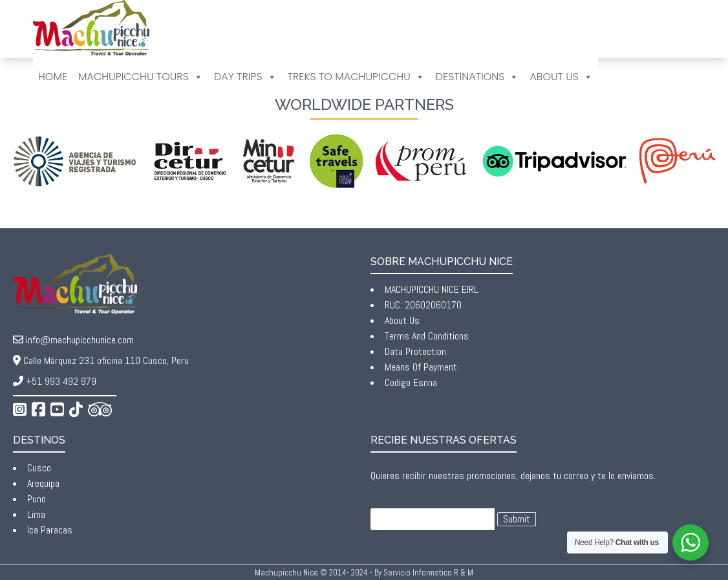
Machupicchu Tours (141, 77)
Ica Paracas (50, 530)
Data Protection (415, 351)
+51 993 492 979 (61, 381)
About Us (402, 320)
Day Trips (245, 77)
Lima (36, 514)
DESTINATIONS (477, 77)
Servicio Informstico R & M (428, 573)
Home (53, 77)
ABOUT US (561, 77)
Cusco (39, 468)
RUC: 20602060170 (423, 305)
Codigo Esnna (411, 382)
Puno (37, 499)
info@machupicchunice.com (80, 340)
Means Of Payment (421, 367)
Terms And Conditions (427, 336)
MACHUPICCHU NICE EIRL (432, 289)
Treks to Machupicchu (356, 77)
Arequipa (43, 483)
